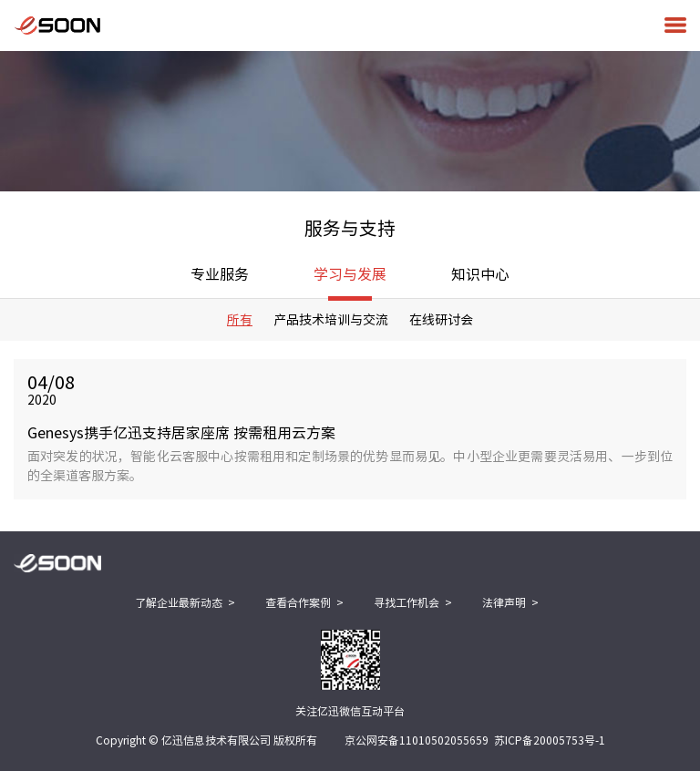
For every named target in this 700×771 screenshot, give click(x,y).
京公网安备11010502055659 (417, 740)
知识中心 (480, 274)
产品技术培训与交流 (331, 320)
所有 (240, 320)
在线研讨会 (441, 320)
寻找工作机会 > (413, 602)
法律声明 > (510, 602)
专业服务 (220, 274)
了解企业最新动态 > (185, 602)
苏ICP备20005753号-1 (550, 740)
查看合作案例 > (304, 602)
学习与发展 (350, 283)
